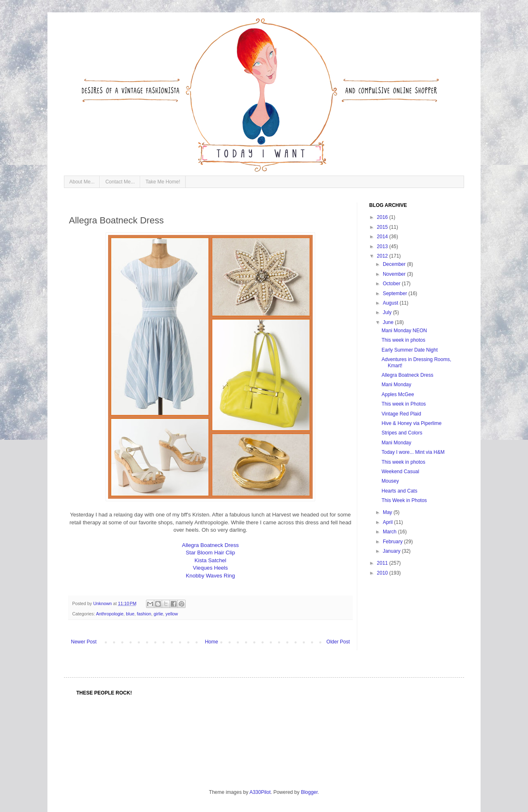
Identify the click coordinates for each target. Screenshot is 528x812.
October (392, 284)
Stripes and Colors (402, 433)
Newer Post (84, 642)
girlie (159, 614)
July (388, 312)
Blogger (309, 792)
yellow (172, 614)
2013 (383, 246)
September (396, 293)
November (395, 274)
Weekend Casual (400, 472)
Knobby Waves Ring (211, 576)
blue (130, 614)
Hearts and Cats (400, 491)
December (395, 264)
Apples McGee (398, 394)
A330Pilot (260, 792)
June (389, 322)
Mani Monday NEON (404, 331)
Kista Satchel (211, 560)
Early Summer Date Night (410, 350)
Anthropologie (110, 614)
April (388, 522)
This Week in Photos (404, 500)
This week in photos (403, 340)
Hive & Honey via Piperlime (411, 423)
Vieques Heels (211, 568)
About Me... (82, 182)
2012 (383, 256)
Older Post (338, 642)
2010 (383, 573)
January (392, 551)
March (390, 532)
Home (212, 642)
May (388, 512)
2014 (383, 237)
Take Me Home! (163, 182)
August (391, 303)
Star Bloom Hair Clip (210, 553)
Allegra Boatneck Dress (210, 545)
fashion (144, 614)
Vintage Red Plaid (401, 414)
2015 (383, 227)
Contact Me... (120, 182)
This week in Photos (404, 404)
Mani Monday (396, 385)
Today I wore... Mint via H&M (413, 452)
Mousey (390, 481)
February (393, 542)
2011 (383, 563)
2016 (383, 217)
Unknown (103, 603)
